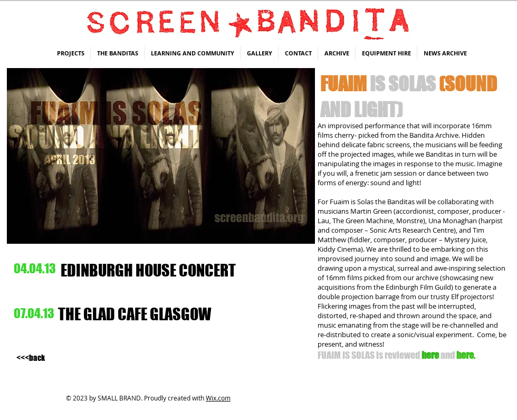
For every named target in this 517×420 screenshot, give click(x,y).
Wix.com (218, 398)
